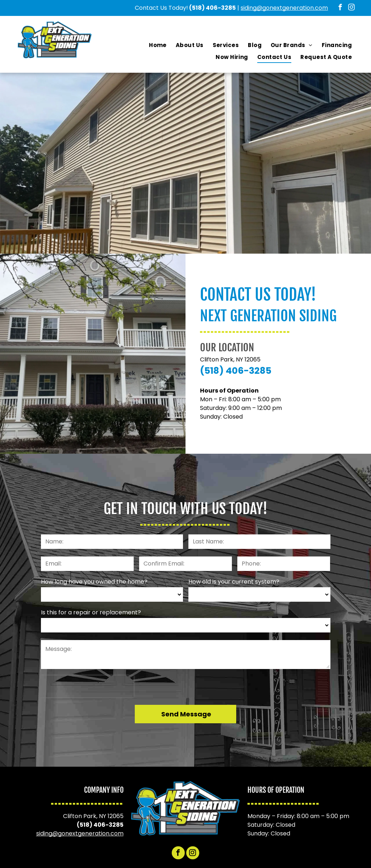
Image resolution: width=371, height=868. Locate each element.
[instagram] (352, 8)
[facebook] (340, 8)
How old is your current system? (234, 582)
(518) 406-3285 (212, 8)
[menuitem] (158, 45)
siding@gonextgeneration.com (284, 8)
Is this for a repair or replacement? (91, 612)
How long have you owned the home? (94, 582)
